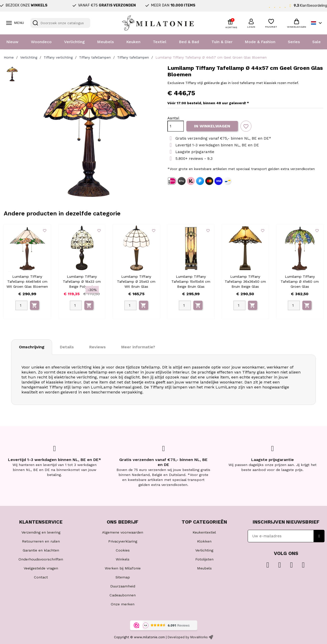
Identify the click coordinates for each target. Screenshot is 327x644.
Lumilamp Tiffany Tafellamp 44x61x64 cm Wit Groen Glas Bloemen (27, 281)
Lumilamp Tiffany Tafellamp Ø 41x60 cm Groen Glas (300, 281)
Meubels (105, 42)
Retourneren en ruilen (41, 541)
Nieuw (12, 42)
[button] (251, 23)
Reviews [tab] (98, 347)
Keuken (133, 42)
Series (294, 42)
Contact (41, 577)
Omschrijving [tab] (32, 347)
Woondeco (41, 42)
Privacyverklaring (123, 541)
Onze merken (123, 604)
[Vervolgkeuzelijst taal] (317, 23)
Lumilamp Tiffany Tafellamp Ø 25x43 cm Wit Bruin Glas (136, 281)
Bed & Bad (189, 42)
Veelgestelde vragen (41, 568)
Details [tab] (67, 347)
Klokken (204, 541)
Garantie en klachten (41, 550)
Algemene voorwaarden (123, 532)
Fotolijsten (204, 559)
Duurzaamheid (123, 586)
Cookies (123, 550)
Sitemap (123, 577)
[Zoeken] (60, 23)
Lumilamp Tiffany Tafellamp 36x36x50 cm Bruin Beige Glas (245, 281)
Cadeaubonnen (123, 595)
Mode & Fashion (260, 42)
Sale (317, 42)
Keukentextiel (204, 532)
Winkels (123, 559)
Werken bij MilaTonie (123, 568)
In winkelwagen (212, 126)
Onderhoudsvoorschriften (41, 559)
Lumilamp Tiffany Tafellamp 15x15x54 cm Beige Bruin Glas (191, 281)
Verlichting (74, 42)
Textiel (160, 42)
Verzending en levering (41, 532)
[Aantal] (176, 126)
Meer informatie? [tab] (138, 347)
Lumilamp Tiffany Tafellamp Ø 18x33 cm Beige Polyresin (82, 281)
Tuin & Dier (222, 42)
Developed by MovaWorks (188, 637)
